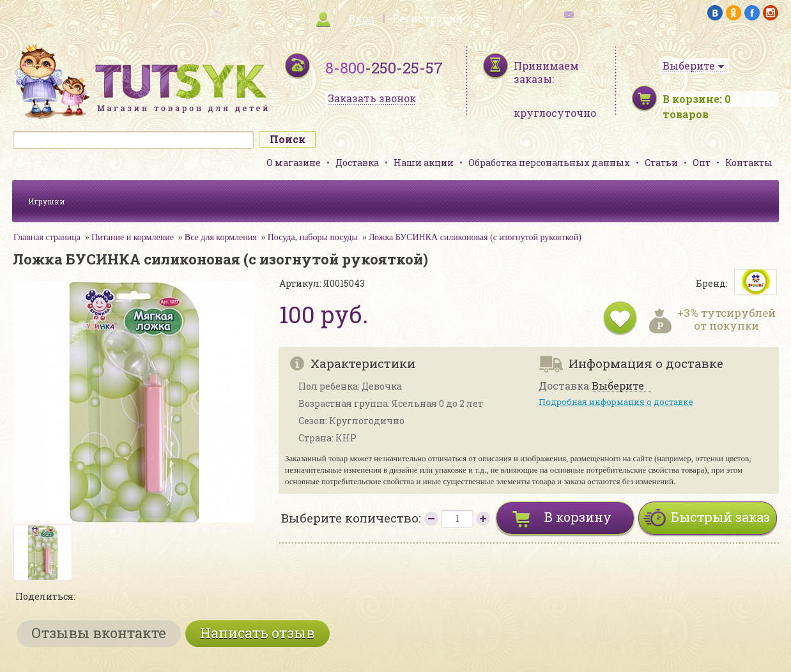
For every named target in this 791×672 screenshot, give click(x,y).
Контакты (749, 163)
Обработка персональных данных (549, 163)
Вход (361, 18)
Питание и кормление (133, 237)
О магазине (294, 163)
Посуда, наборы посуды (313, 237)
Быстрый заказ (720, 517)
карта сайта (187, 13)
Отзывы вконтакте (99, 633)
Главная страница (47, 237)
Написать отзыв (257, 633)
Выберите (618, 386)
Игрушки (47, 201)
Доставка (357, 163)
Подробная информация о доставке (616, 402)
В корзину (578, 517)
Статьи (661, 163)
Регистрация (427, 18)
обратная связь (604, 13)
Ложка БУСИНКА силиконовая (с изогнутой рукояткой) (475, 237)
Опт (702, 163)
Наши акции (424, 163)
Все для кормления (221, 237)
